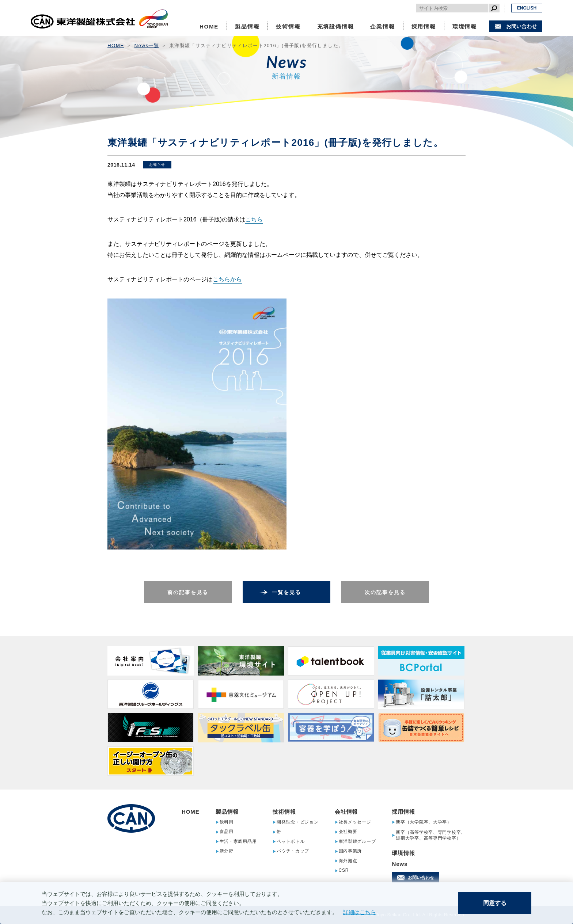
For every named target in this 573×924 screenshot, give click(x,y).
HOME (209, 26)
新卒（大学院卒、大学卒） (424, 822)
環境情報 (465, 26)
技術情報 (288, 26)
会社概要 (348, 832)
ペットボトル (291, 842)
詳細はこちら (360, 912)
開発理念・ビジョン (297, 822)
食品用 (227, 832)
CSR (344, 870)
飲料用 (227, 822)
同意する (495, 903)
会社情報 (346, 812)
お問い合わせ (521, 26)
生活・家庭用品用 (238, 842)
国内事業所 (350, 851)
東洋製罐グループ (357, 842)
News (400, 864)
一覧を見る (287, 592)
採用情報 (424, 26)
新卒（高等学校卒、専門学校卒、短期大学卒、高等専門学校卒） (431, 835)
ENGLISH (527, 8)
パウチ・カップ (293, 851)
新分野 (227, 851)
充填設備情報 (336, 26)
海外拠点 (348, 861)
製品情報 (247, 26)
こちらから (227, 279)
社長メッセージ (355, 822)
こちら (254, 219)
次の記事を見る (385, 592)
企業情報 (382, 26)
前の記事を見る (188, 592)
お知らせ (157, 165)
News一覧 (147, 45)
